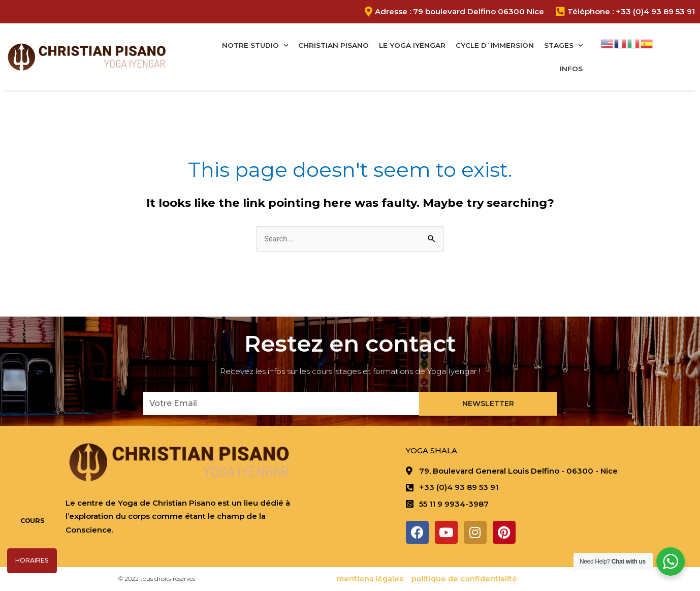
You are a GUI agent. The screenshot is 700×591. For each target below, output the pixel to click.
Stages (563, 46)
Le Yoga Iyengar (412, 45)
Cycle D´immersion (495, 45)
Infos (571, 69)
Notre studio (255, 46)
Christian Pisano (333, 45)
